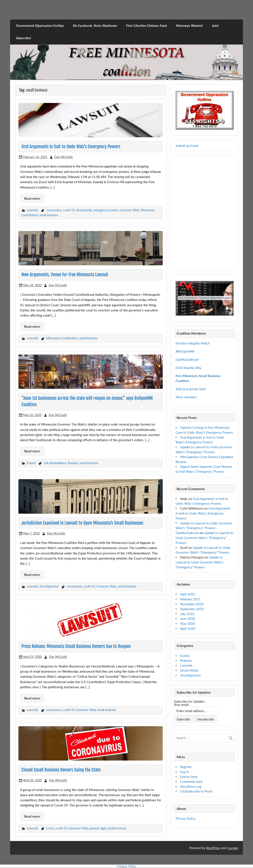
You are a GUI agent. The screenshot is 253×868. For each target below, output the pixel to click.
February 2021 (190, 599)
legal (103, 828)
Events (31, 463)
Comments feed (191, 782)
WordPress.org (191, 786)
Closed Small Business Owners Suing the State (61, 770)
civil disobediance (55, 463)
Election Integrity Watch (193, 343)
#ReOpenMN (185, 351)
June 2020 (188, 619)
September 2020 (192, 609)
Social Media (189, 670)
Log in (184, 772)
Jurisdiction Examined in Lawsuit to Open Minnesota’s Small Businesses (82, 523)
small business (49, 215)
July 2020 (187, 614)
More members (186, 397)
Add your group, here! (191, 389)
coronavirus (54, 210)
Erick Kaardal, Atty (188, 368)
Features (186, 660)
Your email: (182, 705)
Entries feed (189, 777)
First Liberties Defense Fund (146, 26)
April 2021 (188, 594)
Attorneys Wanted (189, 26)
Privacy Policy (186, 818)
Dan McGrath (64, 157)
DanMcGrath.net (187, 359)
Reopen (73, 463)
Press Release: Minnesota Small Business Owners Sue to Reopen (76, 646)
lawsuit (94, 828)
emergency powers (106, 210)
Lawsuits (32, 210)
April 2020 (188, 628)
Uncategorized (49, 586)
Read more (32, 198)
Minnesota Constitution (62, 338)
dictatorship (84, 210)
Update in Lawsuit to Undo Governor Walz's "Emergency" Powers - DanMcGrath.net (204, 528)
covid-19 (69, 210)
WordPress (213, 848)
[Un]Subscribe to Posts (196, 791)
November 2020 (192, 604)
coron (50, 828)
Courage (232, 848)
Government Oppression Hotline (40, 26)
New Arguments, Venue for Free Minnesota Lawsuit (65, 275)
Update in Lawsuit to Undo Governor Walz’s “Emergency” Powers (204, 538)
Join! (215, 26)
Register (186, 767)
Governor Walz (130, 210)
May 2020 (187, 623)
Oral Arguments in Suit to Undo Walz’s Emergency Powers (71, 146)
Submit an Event (187, 146)
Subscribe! (24, 38)
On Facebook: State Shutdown (95, 26)
